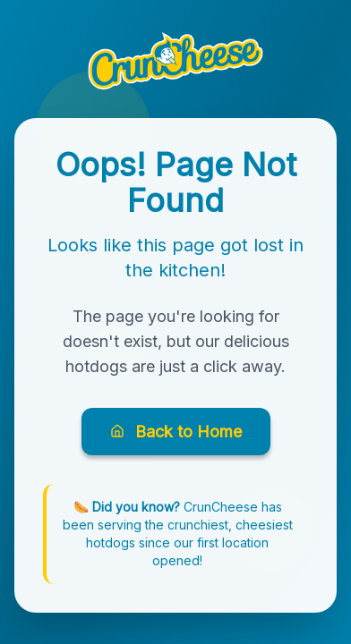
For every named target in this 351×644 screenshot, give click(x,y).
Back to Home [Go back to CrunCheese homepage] (176, 432)
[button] (175, 61)
